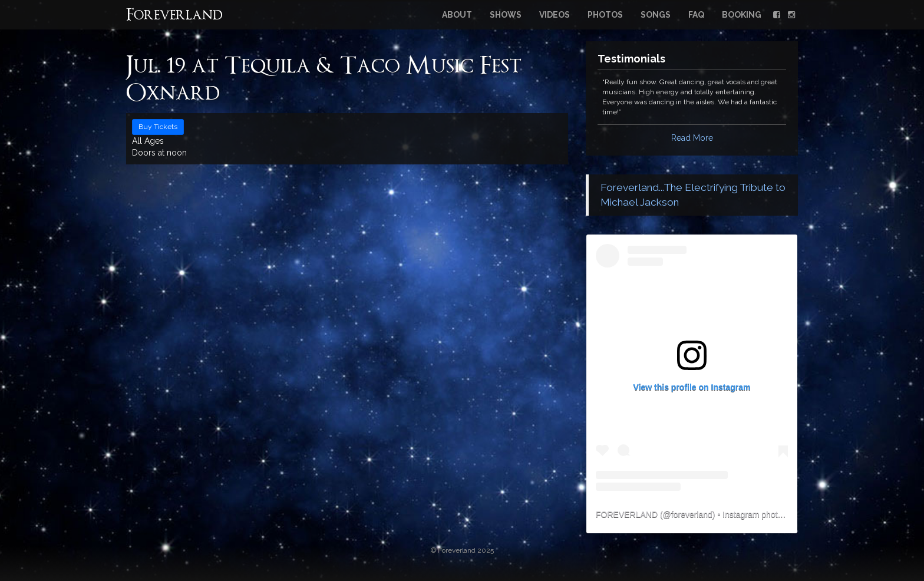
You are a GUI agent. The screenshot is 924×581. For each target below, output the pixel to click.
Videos (555, 15)
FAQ (696, 15)
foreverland (692, 514)
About (457, 15)
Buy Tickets (158, 127)
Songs (656, 15)
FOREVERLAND (627, 514)
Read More (692, 138)
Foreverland (174, 16)
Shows (506, 15)
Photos (605, 15)
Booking (742, 15)
